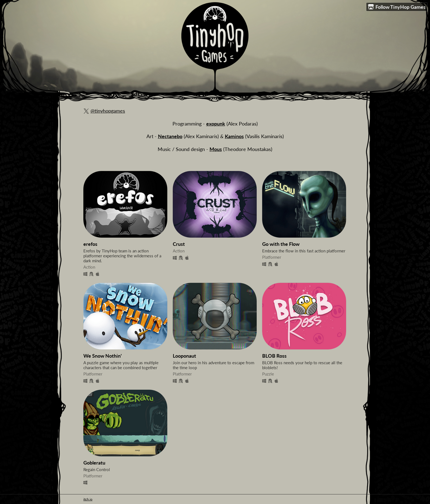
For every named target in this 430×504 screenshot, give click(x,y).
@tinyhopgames (108, 111)
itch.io (88, 499)
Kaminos (234, 136)
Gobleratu (94, 463)
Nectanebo (170, 136)
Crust (179, 244)
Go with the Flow (281, 244)
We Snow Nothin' (103, 356)
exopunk (216, 124)
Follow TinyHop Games (397, 7)
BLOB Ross (274, 356)
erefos (90, 244)
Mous (216, 149)
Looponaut (184, 356)
